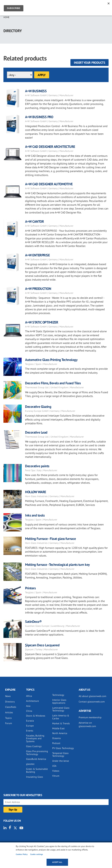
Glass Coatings (34, 746)
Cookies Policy (22, 854)
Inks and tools (35, 515)
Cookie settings (37, 854)
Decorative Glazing (38, 407)
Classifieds (11, 707)
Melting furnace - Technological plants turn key (57, 565)
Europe (30, 726)
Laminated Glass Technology (61, 709)
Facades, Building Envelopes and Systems (35, 739)
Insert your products (89, 63)
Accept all (57, 862)
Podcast (56, 743)
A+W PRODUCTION (38, 289)
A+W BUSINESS (36, 91)
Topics (8, 718)
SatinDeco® (33, 622)
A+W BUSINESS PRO (39, 117)
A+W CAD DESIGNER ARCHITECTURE (50, 147)
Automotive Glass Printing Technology (51, 360)
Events (30, 731)
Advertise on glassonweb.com (87, 724)
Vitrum (56, 776)
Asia (28, 706)
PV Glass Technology (63, 748)
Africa (29, 696)
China (29, 711)
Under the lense (61, 761)
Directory (10, 702)
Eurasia (30, 721)
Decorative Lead (36, 432)
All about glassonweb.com (92, 696)
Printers (30, 588)
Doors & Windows (36, 716)
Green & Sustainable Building (37, 770)
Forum (9, 723)
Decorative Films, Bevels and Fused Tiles (53, 383)
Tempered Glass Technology (60, 755)
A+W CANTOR (34, 222)
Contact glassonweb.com (92, 702)
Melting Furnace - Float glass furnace (51, 539)
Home (6, 17)
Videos (56, 771)
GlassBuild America (36, 759)
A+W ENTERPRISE (37, 255)
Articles (9, 712)
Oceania (56, 738)
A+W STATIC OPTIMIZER (42, 322)
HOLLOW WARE (36, 492)
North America (60, 733)
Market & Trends (61, 723)
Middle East (58, 728)
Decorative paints (37, 466)
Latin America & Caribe (61, 717)
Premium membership (90, 717)
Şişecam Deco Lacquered (42, 645)
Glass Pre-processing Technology (37, 753)
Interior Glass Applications (59, 701)
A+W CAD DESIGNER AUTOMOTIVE (49, 184)
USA (54, 766)
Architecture (32, 701)
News (8, 696)
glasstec (30, 764)
